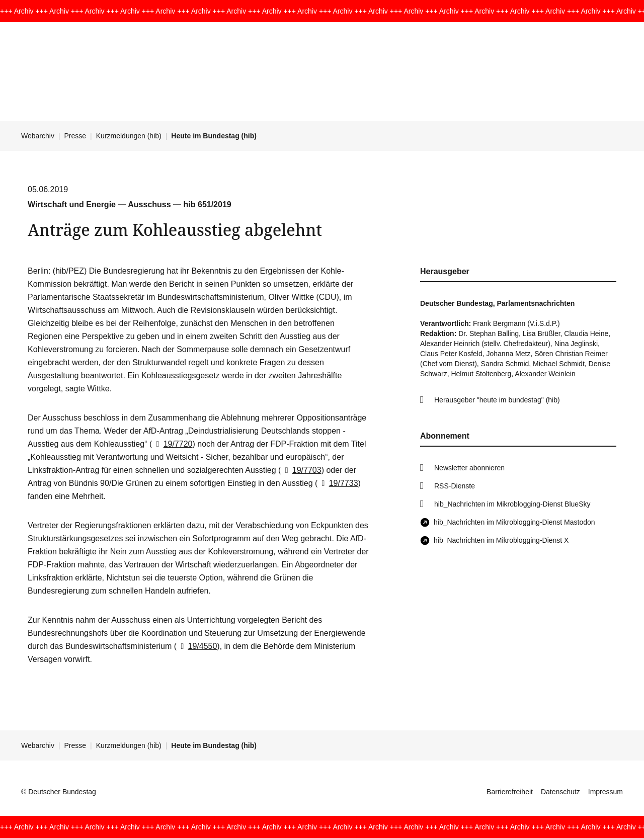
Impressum (606, 792)
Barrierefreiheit (510, 792)
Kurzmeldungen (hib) (129, 136)
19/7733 (338, 483)
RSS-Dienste (455, 486)
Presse (75, 136)
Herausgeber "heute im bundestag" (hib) (497, 400)
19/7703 (301, 470)
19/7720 (172, 444)
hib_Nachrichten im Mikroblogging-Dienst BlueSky (512, 504)
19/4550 (197, 646)
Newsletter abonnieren (469, 468)
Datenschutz (560, 792)
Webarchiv (38, 136)
